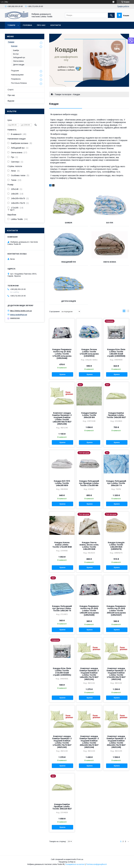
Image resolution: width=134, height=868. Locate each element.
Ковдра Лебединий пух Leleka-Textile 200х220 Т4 (116, 483)
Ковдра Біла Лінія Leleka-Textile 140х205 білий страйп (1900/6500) (116, 353)
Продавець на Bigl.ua (67, 862)
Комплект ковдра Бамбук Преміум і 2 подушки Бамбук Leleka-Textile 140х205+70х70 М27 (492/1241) (89, 674)
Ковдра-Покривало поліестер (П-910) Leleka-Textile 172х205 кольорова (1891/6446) (62, 354)
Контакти (56, 25)
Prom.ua (80, 859)
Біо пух (110, 223)
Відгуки (11, 101)
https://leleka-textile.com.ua (21, 311)
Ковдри (14, 46)
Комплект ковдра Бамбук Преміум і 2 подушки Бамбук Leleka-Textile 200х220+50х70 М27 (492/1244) (89, 742)
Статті (11, 90)
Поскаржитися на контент (75, 864)
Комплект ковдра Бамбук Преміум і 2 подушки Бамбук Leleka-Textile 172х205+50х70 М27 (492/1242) (116, 674)
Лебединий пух (69, 262)
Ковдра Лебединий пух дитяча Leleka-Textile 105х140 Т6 (62, 608)
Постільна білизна (19, 83)
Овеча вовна (110, 262)
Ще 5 (12, 210)
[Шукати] (111, 15)
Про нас (41, 25)
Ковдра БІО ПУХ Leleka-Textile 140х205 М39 (62, 483)
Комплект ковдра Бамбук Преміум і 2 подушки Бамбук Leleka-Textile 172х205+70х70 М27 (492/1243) (62, 742)
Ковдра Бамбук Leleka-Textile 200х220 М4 (89, 415)
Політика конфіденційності (96, 864)
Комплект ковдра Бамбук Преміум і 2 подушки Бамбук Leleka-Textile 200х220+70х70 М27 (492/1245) (116, 742)
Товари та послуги (63, 94)
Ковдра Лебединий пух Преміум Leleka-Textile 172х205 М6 (89, 483)
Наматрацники (17, 75)
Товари (11, 25)
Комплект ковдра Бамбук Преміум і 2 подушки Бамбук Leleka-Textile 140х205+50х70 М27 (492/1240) (62, 418)
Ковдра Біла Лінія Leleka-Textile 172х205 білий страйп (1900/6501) (62, 672)
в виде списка (128, 312)
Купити (62, 374)
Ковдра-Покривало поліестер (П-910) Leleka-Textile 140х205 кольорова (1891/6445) (89, 611)
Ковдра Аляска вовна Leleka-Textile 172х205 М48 (62, 545)
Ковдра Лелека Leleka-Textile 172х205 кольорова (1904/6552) (89, 353)
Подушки (15, 71)
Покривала (16, 79)
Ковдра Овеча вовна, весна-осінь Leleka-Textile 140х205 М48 (89, 546)
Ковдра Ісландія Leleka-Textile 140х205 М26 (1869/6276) (116, 546)
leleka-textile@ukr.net (19, 314)
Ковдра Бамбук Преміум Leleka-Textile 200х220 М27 (62, 807)
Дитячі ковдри (69, 301)
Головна (27, 25)
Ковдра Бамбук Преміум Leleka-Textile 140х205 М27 (116, 415)
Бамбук (69, 223)
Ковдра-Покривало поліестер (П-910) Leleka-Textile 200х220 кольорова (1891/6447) (116, 611)
